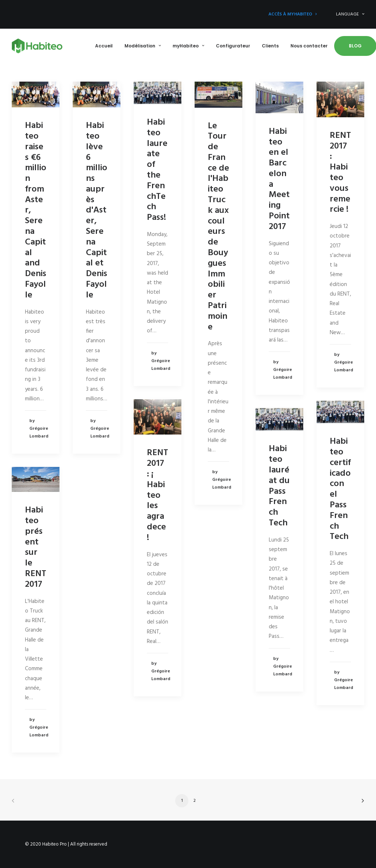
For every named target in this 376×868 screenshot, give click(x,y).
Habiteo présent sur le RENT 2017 (36, 547)
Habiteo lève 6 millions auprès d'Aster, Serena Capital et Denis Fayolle (97, 210)
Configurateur (233, 46)
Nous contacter (309, 46)
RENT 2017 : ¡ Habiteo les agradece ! (158, 495)
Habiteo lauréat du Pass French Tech (279, 486)
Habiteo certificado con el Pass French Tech (340, 489)
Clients (270, 46)
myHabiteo (188, 46)
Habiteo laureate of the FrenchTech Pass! (157, 170)
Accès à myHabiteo (292, 14)
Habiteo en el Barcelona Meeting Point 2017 (279, 179)
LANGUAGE (350, 14)
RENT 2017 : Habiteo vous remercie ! (340, 173)
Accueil (104, 46)
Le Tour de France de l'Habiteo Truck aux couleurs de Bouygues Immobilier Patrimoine (218, 227)
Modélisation (143, 46)
